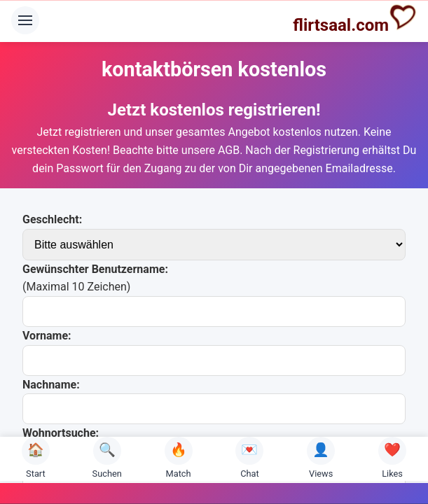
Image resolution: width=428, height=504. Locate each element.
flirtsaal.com (355, 19)
